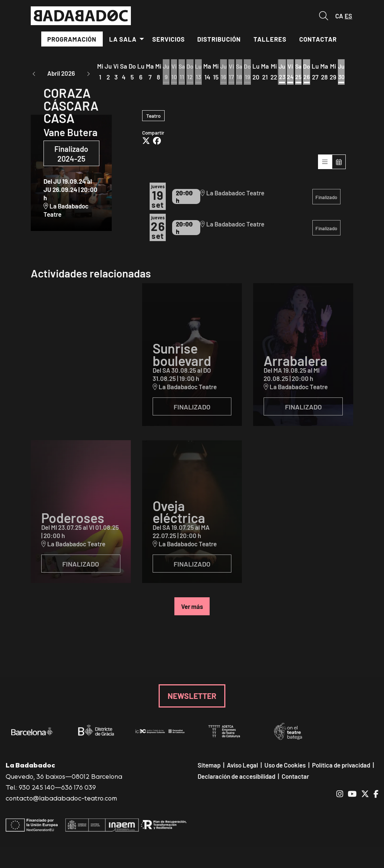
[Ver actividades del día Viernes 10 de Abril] (174, 73)
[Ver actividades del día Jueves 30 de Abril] (346, 73)
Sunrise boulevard (182, 358)
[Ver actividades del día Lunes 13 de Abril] (200, 73)
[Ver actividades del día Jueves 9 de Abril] (166, 73)
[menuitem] (72, 39)
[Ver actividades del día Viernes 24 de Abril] (293, 73)
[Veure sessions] (325, 165)
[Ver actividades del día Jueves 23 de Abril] (285, 73)
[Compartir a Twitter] (146, 144)
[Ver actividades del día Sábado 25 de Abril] (302, 73)
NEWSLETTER (192, 699)
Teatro (153, 118)
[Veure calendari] (339, 165)
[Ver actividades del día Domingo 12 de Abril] (191, 73)
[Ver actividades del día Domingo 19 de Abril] (250, 73)
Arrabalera (295, 363)
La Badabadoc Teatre (66, 213)
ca (339, 16)
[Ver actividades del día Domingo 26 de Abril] (311, 73)
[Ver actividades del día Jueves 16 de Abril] (225, 73)
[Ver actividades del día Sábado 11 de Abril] (182, 73)
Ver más (192, 609)
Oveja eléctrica (179, 515)
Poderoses (73, 520)
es (348, 16)
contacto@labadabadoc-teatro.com (61, 801)
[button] (34, 73)
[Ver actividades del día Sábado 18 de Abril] (241, 73)
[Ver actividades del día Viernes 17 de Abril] (233, 73)
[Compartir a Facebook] (157, 144)
